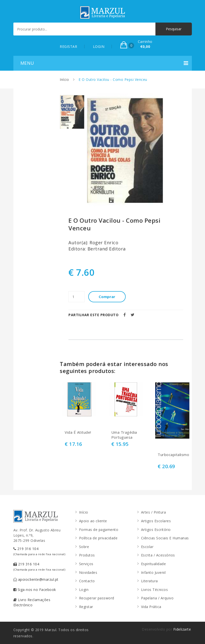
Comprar (107, 297)
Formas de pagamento (99, 530)
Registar (86, 607)
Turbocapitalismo (172, 455)
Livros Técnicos (155, 590)
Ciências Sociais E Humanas (165, 538)
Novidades (88, 572)
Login (84, 590)
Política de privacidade (98, 538)
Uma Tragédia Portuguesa (124, 435)
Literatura (149, 581)
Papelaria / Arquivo (157, 598)
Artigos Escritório (156, 530)
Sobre (84, 547)
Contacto (87, 581)
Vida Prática (151, 607)
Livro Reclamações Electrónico (32, 602)
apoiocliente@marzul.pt (36, 579)
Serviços (86, 564)
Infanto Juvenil (153, 572)
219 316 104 (39, 551)
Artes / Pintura (154, 512)
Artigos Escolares (156, 521)
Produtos (87, 555)
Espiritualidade (154, 564)
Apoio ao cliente (93, 521)
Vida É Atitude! (78, 432)
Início (64, 79)
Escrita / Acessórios (158, 555)
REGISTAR (68, 46)
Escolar (147, 547)
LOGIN (99, 46)
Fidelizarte (182, 629)
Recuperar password (97, 598)
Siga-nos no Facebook (35, 590)
